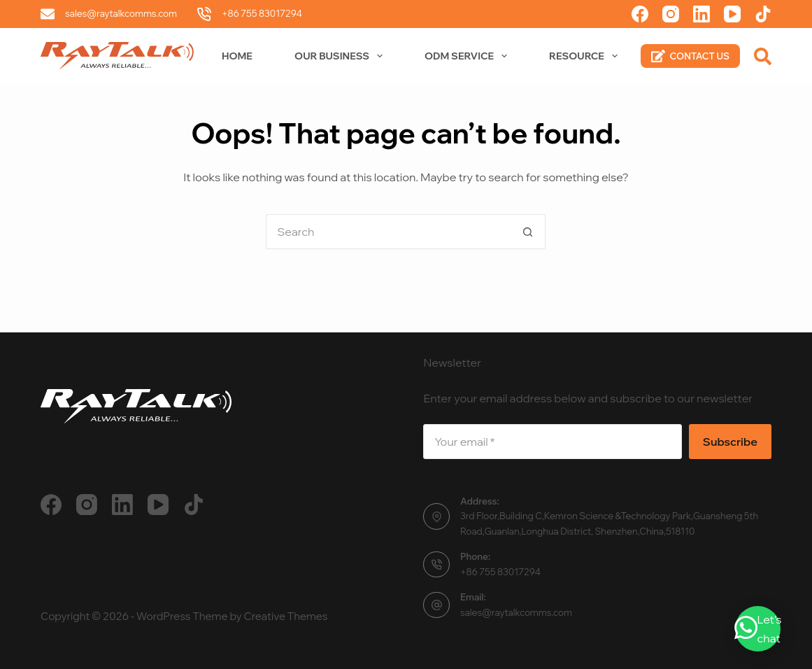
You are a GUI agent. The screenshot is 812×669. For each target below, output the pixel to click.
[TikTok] (763, 14)
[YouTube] (732, 14)
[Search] (763, 56)
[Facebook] (640, 14)
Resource (586, 56)
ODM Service (469, 56)
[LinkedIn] (701, 14)
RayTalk (276, 406)
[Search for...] (388, 232)
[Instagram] (671, 14)
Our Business (341, 56)
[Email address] (552, 442)
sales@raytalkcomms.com (121, 13)
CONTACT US (690, 56)
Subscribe (730, 442)
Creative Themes (286, 616)
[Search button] (528, 232)
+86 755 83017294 (262, 13)
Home (237, 56)
